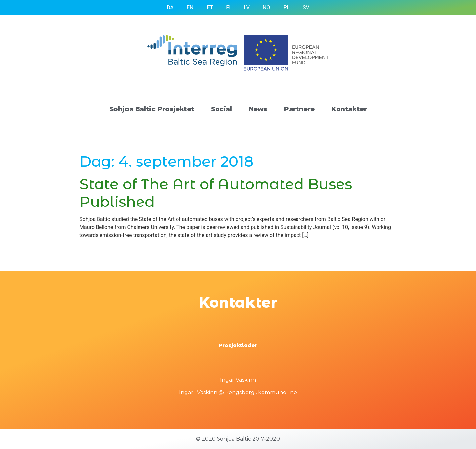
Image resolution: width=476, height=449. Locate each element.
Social (221, 109)
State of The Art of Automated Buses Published (216, 193)
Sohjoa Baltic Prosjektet (152, 109)
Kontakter (349, 109)
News (258, 109)
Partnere (299, 109)
